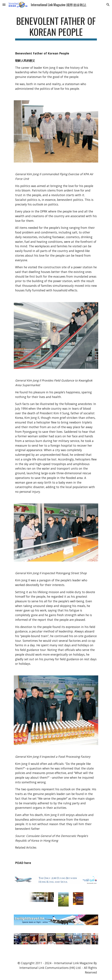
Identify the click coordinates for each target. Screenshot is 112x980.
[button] (4, 5)
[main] (56, 28)
